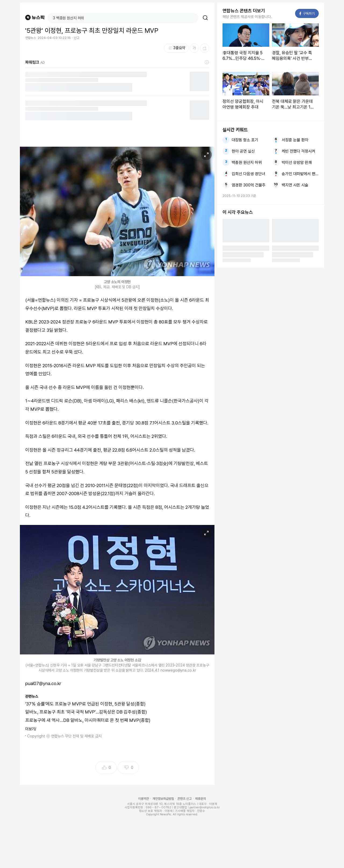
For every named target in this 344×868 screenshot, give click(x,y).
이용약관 (144, 799)
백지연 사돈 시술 (295, 185)
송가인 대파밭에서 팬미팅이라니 (300, 174)
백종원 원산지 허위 (247, 163)
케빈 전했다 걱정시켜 (298, 151)
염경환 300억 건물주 (249, 185)
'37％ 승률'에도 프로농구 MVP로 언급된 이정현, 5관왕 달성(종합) (85, 704)
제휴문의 (200, 799)
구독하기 (307, 14)
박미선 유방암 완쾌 (297, 163)
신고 (77, 38)
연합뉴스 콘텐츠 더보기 (244, 11)
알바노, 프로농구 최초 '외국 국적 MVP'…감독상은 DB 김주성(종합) (86, 712)
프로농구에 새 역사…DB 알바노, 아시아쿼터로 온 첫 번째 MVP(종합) (88, 720)
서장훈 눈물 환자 (295, 140)
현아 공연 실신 (243, 151)
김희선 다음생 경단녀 (248, 174)
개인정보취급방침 (163, 799)
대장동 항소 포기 (245, 140)
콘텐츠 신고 (184, 799)
